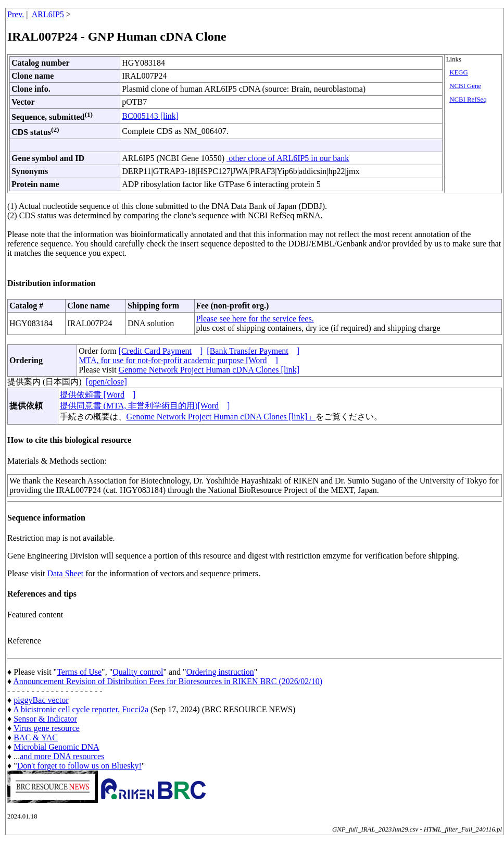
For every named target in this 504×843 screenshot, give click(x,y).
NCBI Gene (465, 86)
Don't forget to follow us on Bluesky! (79, 766)
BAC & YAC (36, 737)
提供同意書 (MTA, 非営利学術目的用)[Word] (145, 406)
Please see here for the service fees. (255, 319)
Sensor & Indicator (45, 719)
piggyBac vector (41, 700)
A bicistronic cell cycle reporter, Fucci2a (81, 709)
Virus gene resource (47, 728)
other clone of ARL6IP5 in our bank (288, 158)
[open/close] (106, 382)
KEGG (459, 72)
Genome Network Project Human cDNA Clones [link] (209, 370)
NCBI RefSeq (468, 100)
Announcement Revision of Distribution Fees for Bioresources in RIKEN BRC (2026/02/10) (168, 681)
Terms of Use (79, 672)
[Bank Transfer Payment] (253, 351)
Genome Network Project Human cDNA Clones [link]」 (221, 417)
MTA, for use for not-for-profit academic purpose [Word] (178, 360)
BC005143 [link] (150, 116)
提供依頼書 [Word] (98, 395)
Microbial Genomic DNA (56, 747)
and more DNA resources (62, 756)
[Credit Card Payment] (161, 351)
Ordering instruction (220, 672)
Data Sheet (65, 573)
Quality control (138, 672)
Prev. (16, 14)
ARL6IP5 (48, 14)
